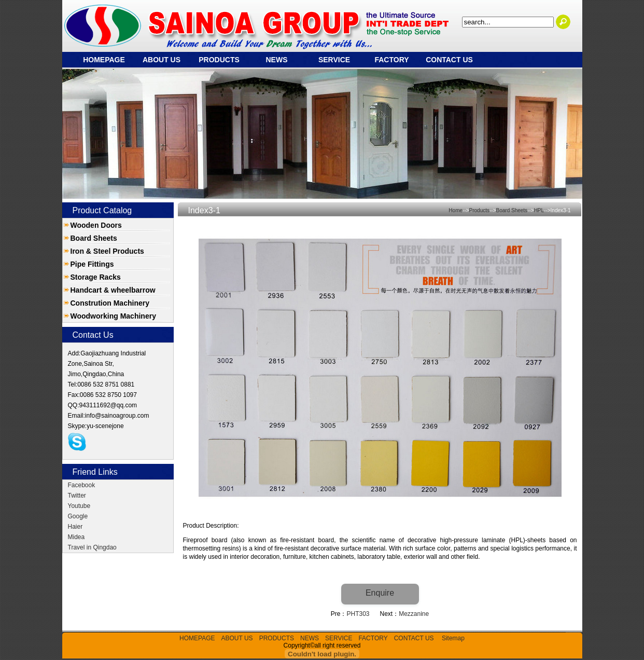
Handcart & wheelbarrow (113, 290)
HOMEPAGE (104, 60)
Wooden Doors (96, 225)
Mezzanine (414, 614)
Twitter (77, 496)
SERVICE (334, 60)
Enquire (380, 593)
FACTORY (391, 60)
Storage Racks (96, 277)
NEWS (277, 60)
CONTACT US (449, 60)
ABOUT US (162, 60)
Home (456, 210)
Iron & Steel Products (107, 251)
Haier (75, 527)
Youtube (79, 506)
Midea (76, 537)
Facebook (82, 485)
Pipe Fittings (92, 264)
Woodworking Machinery (113, 316)
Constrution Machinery (110, 303)
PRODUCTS (219, 60)
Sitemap (453, 638)
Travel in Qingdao (92, 547)
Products (479, 210)
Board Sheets (94, 238)
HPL (539, 210)
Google (78, 516)
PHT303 (358, 614)
